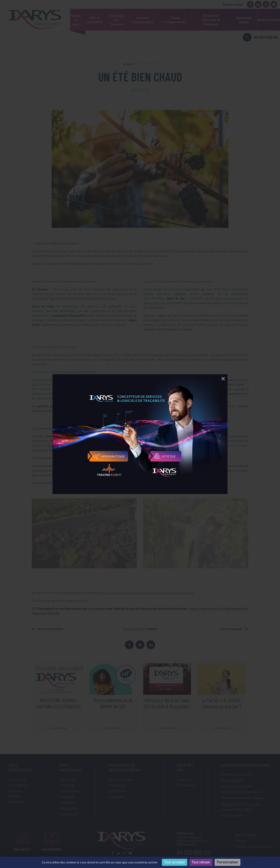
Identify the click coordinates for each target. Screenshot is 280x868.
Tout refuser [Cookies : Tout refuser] (201, 862)
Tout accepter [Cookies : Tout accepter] (175, 862)
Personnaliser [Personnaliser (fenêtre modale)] (227, 862)
